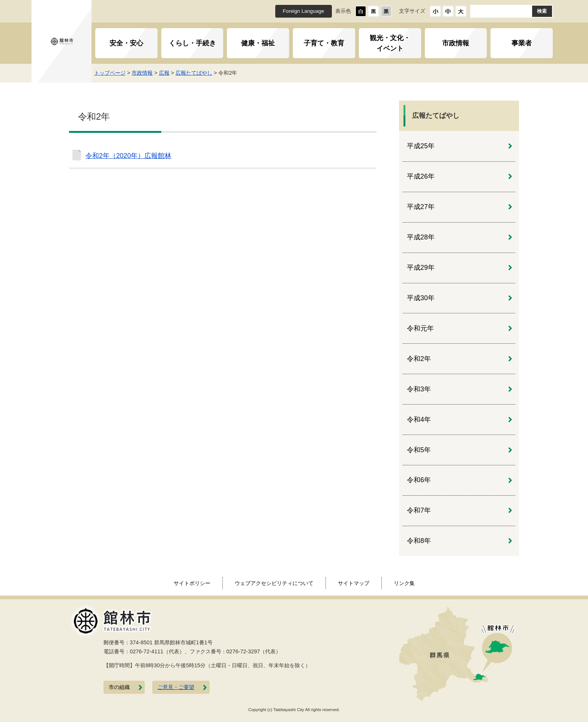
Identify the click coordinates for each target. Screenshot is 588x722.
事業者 (522, 43)
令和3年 (419, 389)
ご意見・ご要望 (176, 687)
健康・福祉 (258, 43)
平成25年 (421, 146)
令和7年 (419, 510)
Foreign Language (303, 11)
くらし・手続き (192, 43)
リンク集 (404, 583)
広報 (167, 73)
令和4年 (419, 420)
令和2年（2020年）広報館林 (128, 156)
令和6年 (419, 480)
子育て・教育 (324, 43)
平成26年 (421, 176)
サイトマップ (354, 583)
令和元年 (420, 328)
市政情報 (456, 43)
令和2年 (419, 359)
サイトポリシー (192, 583)
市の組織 (119, 687)
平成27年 (421, 207)
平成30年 (421, 298)
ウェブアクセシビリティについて (274, 583)
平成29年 (421, 268)
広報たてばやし (197, 73)
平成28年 (421, 237)
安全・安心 (126, 43)
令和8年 (419, 541)
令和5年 (419, 450)
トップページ (112, 73)
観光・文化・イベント (390, 43)
